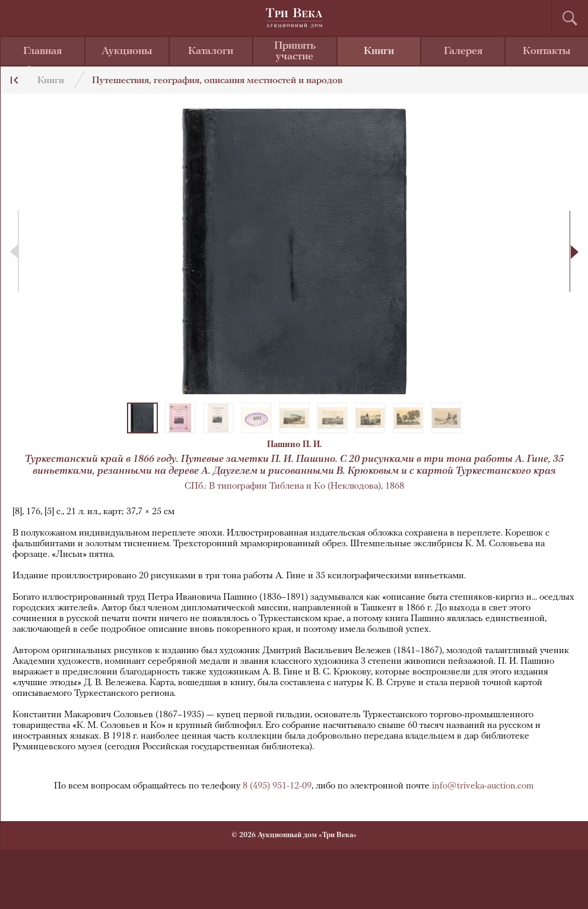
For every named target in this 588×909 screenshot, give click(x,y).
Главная (42, 51)
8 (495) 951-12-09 (277, 786)
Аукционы (127, 51)
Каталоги (211, 51)
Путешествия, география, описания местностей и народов (217, 81)
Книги (379, 51)
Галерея (463, 51)
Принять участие (295, 51)
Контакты (547, 51)
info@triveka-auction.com (483, 786)
